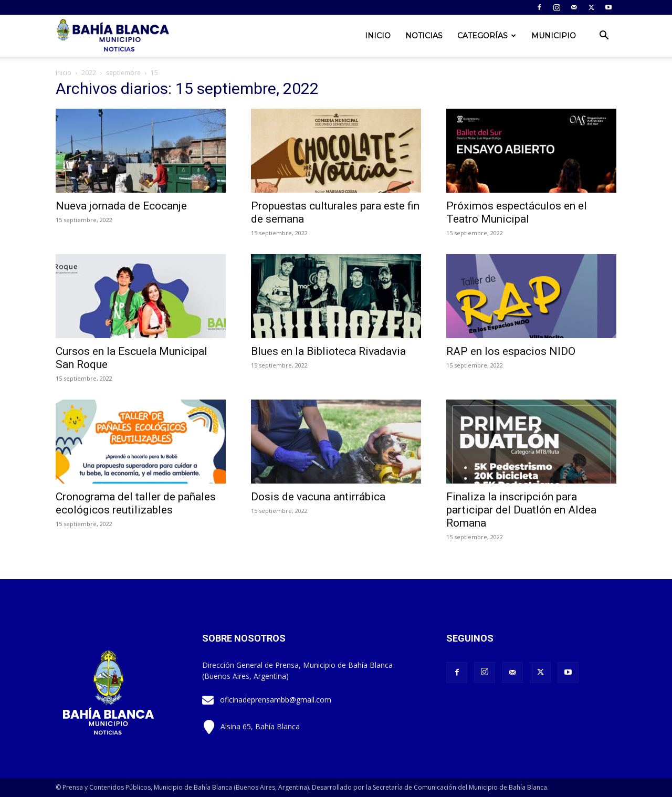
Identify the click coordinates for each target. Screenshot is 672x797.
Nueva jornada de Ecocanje (121, 206)
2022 (89, 73)
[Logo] (114, 36)
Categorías (487, 36)
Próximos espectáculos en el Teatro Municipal (517, 212)
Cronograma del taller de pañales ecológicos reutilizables (136, 503)
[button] (604, 36)
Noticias (424, 36)
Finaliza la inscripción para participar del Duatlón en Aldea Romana (521, 510)
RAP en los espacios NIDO (511, 351)
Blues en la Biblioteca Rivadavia (328, 351)
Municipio (554, 36)
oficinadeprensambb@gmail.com (276, 700)
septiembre (123, 73)
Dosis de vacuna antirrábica (318, 497)
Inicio (378, 36)
